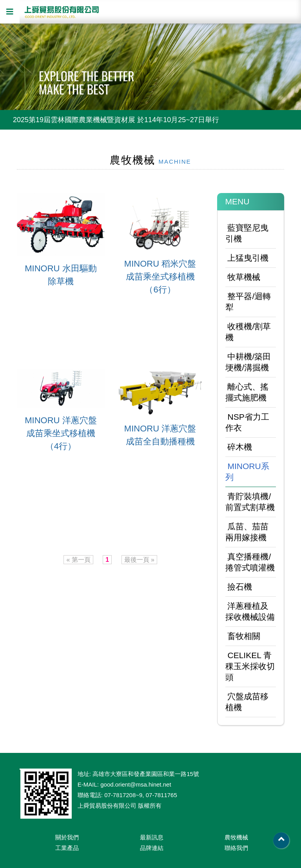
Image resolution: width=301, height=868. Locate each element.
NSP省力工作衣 (247, 422)
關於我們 (67, 837)
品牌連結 (152, 848)
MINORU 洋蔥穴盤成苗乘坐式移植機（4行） (61, 433)
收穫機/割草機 (248, 332)
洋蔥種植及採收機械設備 (250, 611)
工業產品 (67, 848)
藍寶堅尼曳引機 (247, 233)
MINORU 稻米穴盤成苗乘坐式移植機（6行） (160, 277)
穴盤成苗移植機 (247, 702)
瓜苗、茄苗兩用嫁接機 (247, 532)
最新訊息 (152, 837)
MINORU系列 (247, 472)
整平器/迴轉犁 (248, 302)
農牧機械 (236, 837)
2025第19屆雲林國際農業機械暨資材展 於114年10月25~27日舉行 (116, 120)
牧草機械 (244, 277)
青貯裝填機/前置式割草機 (250, 502)
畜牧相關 (244, 636)
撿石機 (240, 587)
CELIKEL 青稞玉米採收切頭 (250, 666)
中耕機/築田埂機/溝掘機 (248, 362)
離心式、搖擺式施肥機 (247, 392)
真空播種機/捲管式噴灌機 (250, 562)
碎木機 (240, 447)
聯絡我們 (236, 848)
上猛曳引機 (248, 258)
